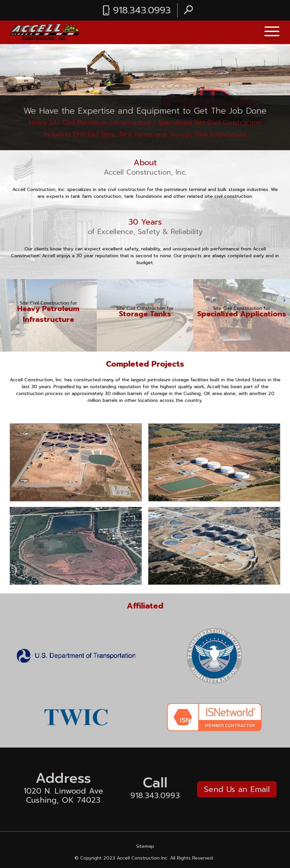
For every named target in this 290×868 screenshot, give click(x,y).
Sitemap (145, 846)
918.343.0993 (142, 10)
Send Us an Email (237, 789)
